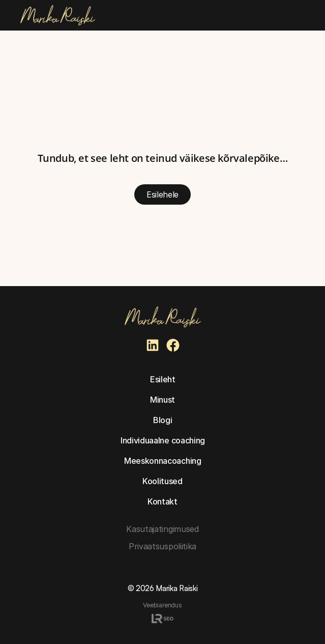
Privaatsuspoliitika (162, 546)
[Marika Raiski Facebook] (173, 345)
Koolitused (162, 481)
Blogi (162, 420)
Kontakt (162, 501)
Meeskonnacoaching (163, 461)
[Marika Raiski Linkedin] (153, 345)
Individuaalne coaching (163, 440)
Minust (162, 400)
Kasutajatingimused (162, 529)
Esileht (163, 379)
